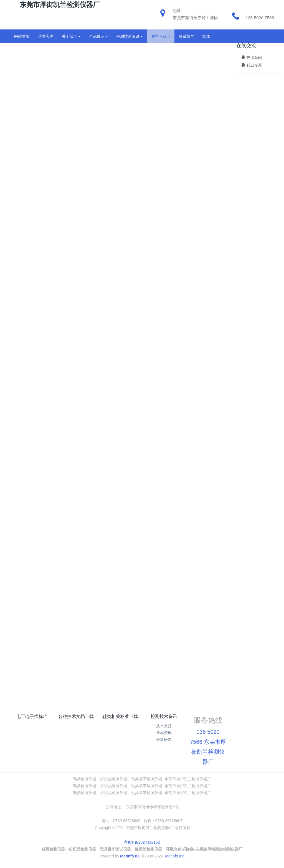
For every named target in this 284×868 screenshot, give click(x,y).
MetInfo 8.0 (130, 856)
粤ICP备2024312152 (142, 842)
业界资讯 (164, 733)
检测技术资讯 (164, 716)
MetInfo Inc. (175, 856)
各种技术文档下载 (76, 716)
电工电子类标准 (32, 716)
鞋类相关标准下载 (120, 716)
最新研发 (164, 740)
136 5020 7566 (260, 18)
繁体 (206, 36)
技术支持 (164, 726)
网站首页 (22, 36)
